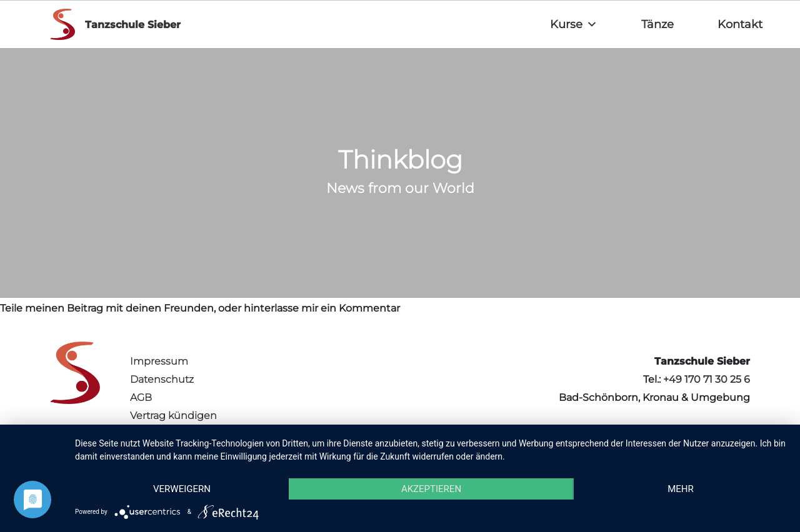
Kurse (574, 24)
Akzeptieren (431, 489)
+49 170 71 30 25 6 (707, 379)
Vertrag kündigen (173, 416)
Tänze (657, 24)
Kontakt (740, 24)
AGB (141, 397)
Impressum (159, 361)
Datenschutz (162, 379)
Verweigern (182, 489)
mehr (681, 489)
